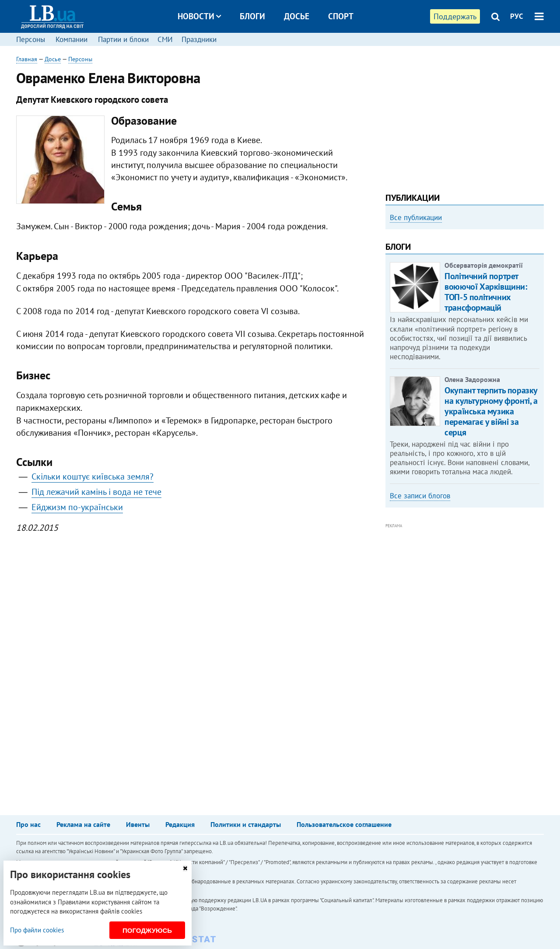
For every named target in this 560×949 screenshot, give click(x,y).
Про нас (28, 824)
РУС (517, 16)
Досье (297, 16)
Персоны (31, 39)
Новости (199, 16)
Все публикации (416, 217)
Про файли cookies (37, 930)
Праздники (199, 39)
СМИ (165, 39)
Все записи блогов (420, 496)
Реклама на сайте (83, 824)
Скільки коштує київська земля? (93, 476)
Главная (27, 59)
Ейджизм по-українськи (77, 507)
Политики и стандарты (246, 824)
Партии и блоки (123, 39)
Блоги (252, 16)
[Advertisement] (465, 116)
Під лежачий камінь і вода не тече (96, 492)
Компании (72, 39)
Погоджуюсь (147, 930)
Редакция (180, 824)
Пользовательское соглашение (344, 824)
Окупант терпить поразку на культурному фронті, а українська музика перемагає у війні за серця (491, 411)
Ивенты (138, 824)
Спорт (341, 16)
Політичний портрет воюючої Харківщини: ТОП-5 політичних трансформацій (486, 292)
